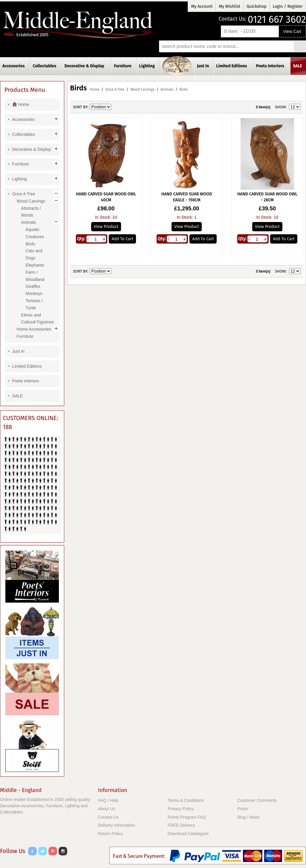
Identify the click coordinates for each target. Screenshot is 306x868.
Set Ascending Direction (117, 107)
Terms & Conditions (186, 800)
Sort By (80, 107)
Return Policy (110, 834)
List (137, 107)
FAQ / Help (108, 800)
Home (94, 89)
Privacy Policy (181, 809)
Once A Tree (115, 89)
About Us (107, 809)
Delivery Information (117, 825)
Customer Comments (257, 800)
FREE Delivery (181, 825)
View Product (106, 227)
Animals (167, 89)
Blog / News (248, 817)
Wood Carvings (143, 89)
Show (280, 107)
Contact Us (108, 817)
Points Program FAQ (187, 817)
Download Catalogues (188, 834)
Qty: (81, 239)
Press (243, 809)
